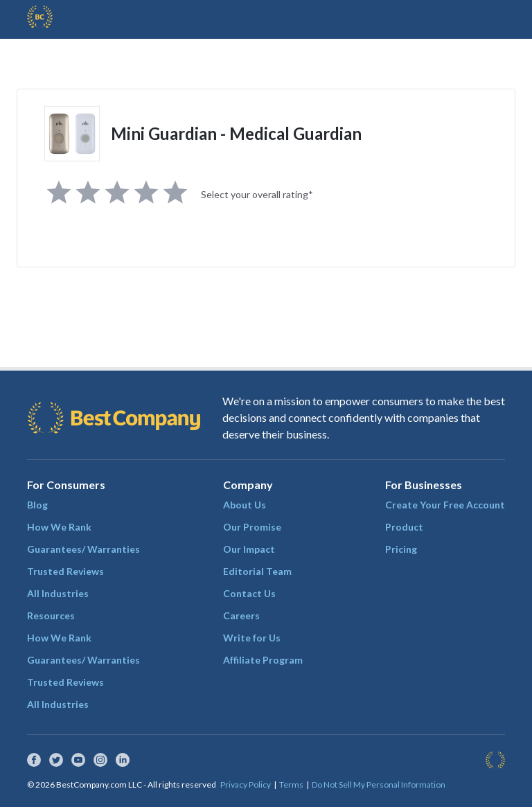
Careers (241, 615)
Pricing (401, 549)
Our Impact (249, 549)
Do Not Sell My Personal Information (379, 784)
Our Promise (252, 527)
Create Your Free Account (445, 505)
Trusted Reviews (65, 571)
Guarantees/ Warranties (83, 549)
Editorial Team (257, 571)
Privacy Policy (246, 784)
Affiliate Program (263, 660)
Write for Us (252, 638)
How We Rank (59, 527)
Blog (37, 505)
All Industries (58, 593)
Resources (51, 615)
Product (404, 527)
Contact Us (249, 593)
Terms (291, 784)
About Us (245, 505)
